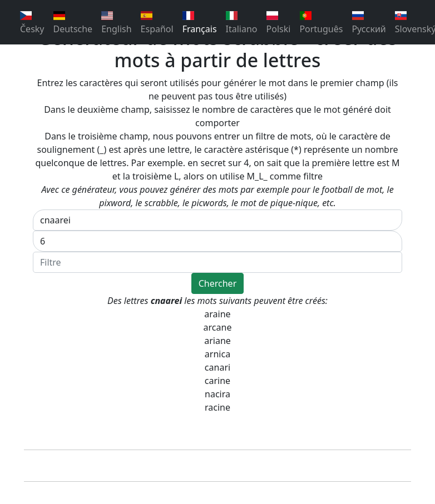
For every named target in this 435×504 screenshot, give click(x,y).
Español (157, 23)
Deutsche (73, 23)
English (116, 23)
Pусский (369, 23)
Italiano (242, 23)
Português (321, 23)
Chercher (218, 283)
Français (200, 23)
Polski (279, 23)
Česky (32, 23)
